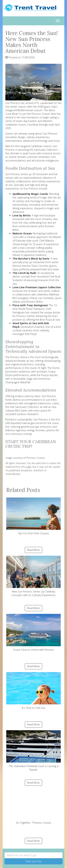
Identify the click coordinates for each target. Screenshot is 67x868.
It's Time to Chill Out (33, 691)
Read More (33, 550)
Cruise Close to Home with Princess (33, 633)
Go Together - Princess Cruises (33, 806)
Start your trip (33, 861)
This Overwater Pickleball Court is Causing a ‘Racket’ (33, 751)
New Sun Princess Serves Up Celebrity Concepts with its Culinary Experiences (33, 576)
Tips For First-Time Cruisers (33, 516)
